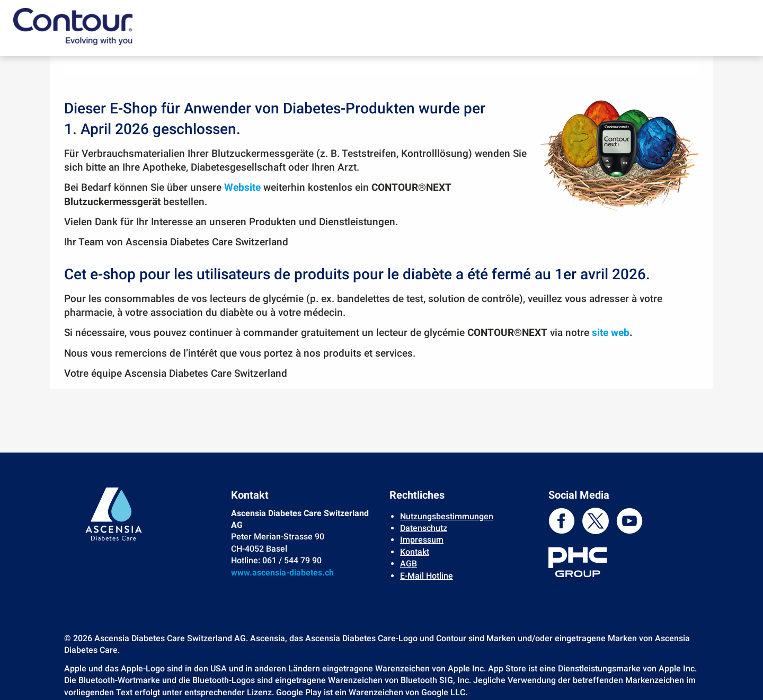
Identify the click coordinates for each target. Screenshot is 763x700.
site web (611, 333)
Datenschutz (424, 528)
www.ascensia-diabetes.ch (282, 573)
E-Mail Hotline (427, 576)
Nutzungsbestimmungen (447, 516)
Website (242, 188)
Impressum (422, 540)
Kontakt (415, 552)
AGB (409, 564)
